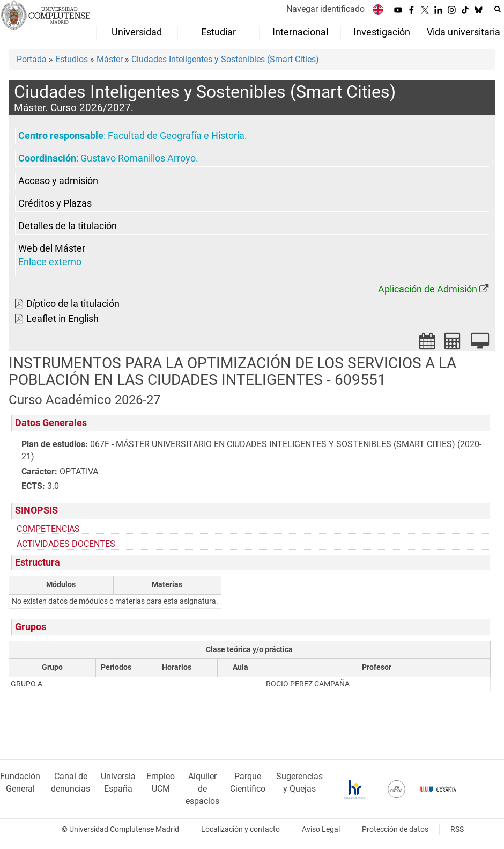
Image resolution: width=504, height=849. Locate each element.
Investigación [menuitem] (382, 32)
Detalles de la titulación (68, 226)
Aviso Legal (321, 829)
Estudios (72, 59)
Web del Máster (52, 248)
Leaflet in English (62, 319)
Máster (110, 59)
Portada (32, 59)
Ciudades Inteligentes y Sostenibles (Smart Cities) (225, 59)
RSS (457, 829)
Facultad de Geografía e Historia (176, 136)
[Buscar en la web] (498, 9)
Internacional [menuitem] (300, 32)
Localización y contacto (240, 829)
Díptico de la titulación (73, 304)
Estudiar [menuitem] (218, 32)
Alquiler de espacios (202, 789)
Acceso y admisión (58, 181)
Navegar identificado (325, 9)
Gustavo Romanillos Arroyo (138, 158)
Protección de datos (395, 829)
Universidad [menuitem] (137, 32)
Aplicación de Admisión (428, 289)
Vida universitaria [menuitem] (464, 32)
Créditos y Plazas (55, 203)
